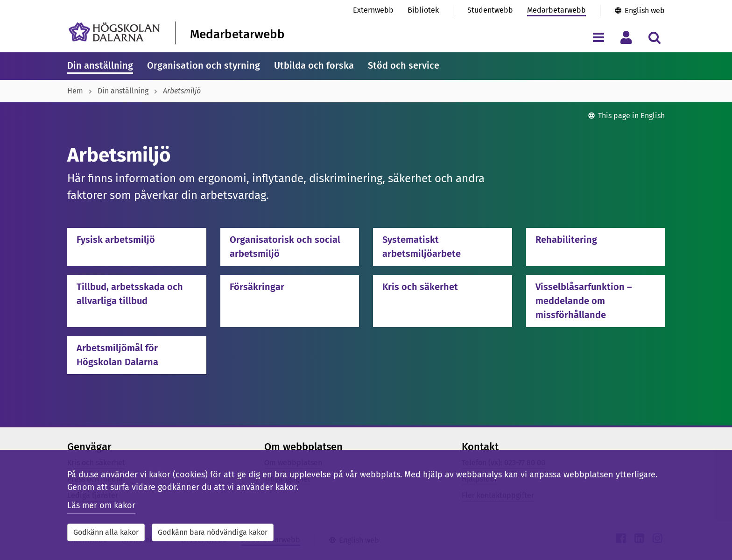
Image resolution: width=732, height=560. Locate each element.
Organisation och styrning (204, 65)
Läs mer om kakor (101, 505)
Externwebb (373, 10)
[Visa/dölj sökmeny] (654, 37)
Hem (75, 91)
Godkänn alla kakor (106, 532)
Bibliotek (423, 10)
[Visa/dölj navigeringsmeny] (598, 37)
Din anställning (100, 65)
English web (645, 11)
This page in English (631, 116)
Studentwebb (490, 10)
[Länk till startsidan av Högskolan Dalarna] (114, 32)
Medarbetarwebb (556, 10)
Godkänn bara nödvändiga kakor (213, 532)
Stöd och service (404, 65)
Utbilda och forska (314, 65)
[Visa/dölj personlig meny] (626, 37)
